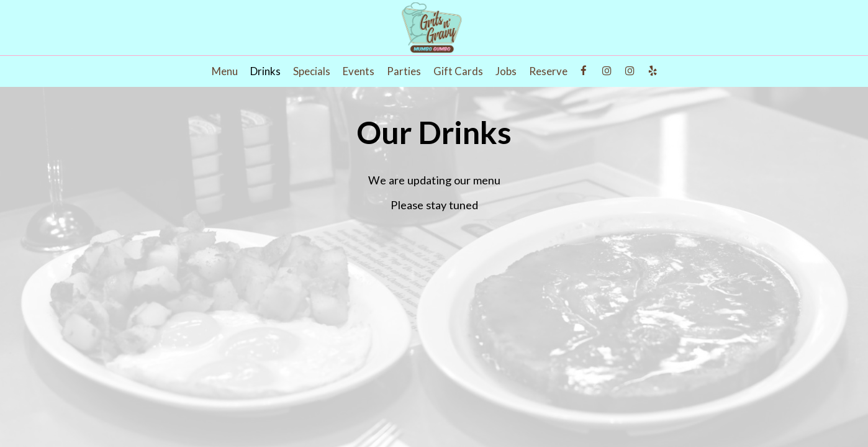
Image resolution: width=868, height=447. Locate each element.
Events (359, 71)
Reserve (548, 71)
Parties (404, 71)
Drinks (265, 71)
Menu (225, 71)
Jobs (506, 71)
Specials (312, 71)
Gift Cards (458, 71)
